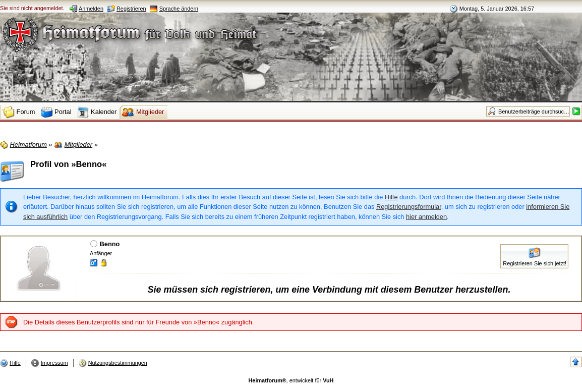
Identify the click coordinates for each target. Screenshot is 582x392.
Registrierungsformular (409, 207)
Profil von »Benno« (69, 164)
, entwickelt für (291, 380)
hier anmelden (426, 217)
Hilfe (391, 197)
